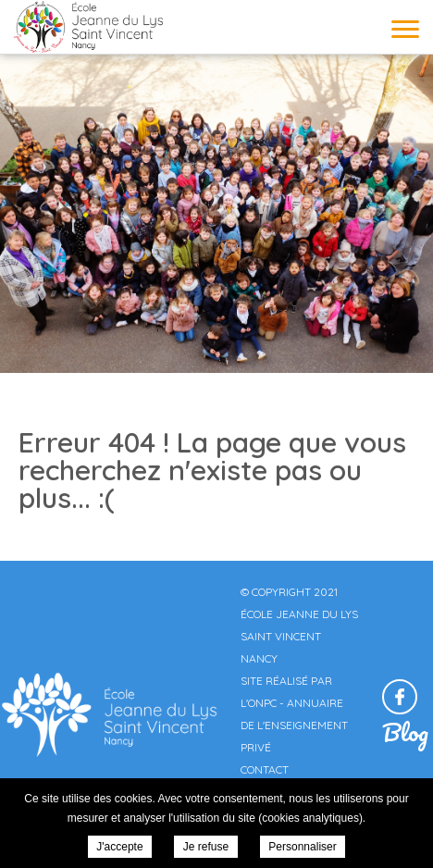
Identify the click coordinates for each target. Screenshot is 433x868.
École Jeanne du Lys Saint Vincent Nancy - (88, 26)
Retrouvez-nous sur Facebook (400, 697)
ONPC (262, 703)
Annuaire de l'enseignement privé (294, 725)
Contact (265, 769)
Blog (405, 732)
